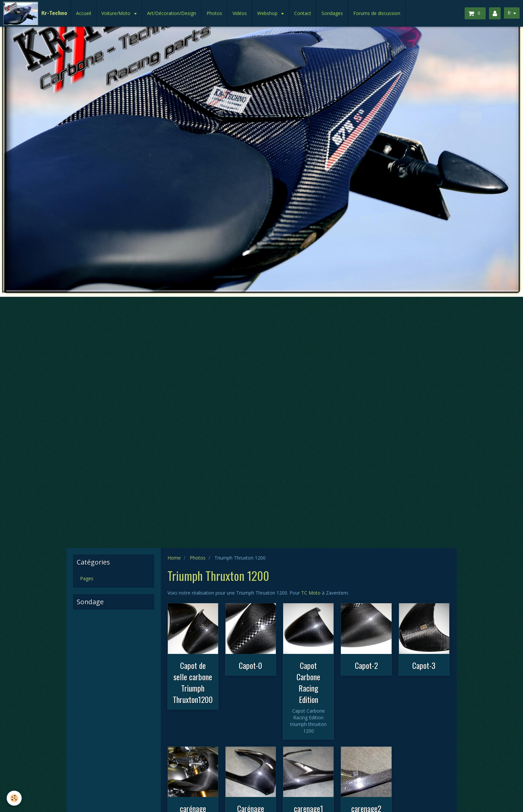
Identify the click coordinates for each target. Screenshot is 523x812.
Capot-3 (424, 665)
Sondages (332, 13)
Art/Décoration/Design (172, 13)
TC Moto (311, 593)
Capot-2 (366, 665)
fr (509, 13)
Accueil (84, 13)
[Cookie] (14, 798)
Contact (303, 13)
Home (174, 558)
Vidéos (240, 13)
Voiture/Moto (117, 13)
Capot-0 (250, 665)
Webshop (268, 13)
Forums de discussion (377, 13)
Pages (87, 578)
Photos (214, 13)
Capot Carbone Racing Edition (308, 682)
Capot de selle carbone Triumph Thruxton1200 (193, 682)
